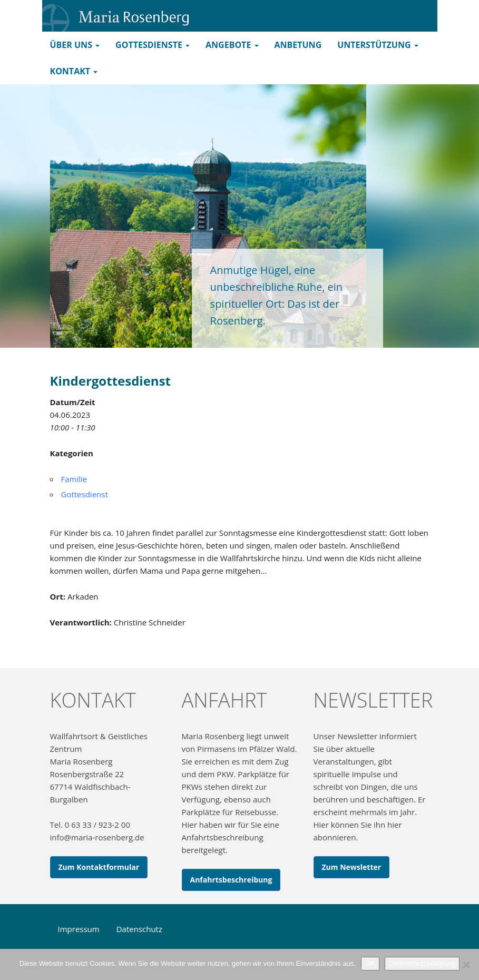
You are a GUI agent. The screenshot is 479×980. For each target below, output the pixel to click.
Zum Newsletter (352, 867)
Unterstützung (378, 45)
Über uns (75, 45)
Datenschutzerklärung (422, 963)
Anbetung (298, 45)
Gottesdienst (85, 494)
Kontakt (74, 71)
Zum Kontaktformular (99, 867)
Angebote (232, 45)
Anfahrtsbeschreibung (231, 880)
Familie (74, 479)
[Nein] (466, 965)
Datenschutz (139, 929)
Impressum (79, 929)
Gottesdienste (153, 45)
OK (370, 963)
